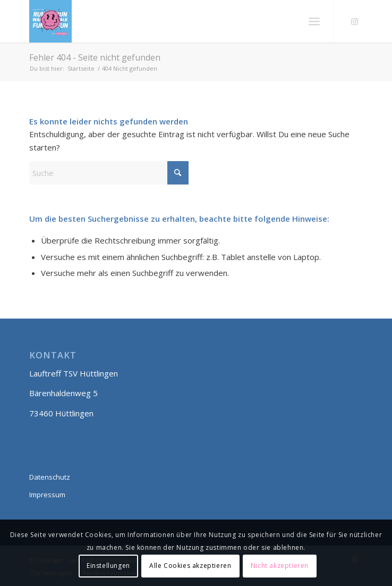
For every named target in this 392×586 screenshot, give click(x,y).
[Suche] (109, 173)
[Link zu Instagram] (355, 22)
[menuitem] (314, 21)
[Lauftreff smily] (163, 21)
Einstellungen (108, 566)
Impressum (47, 495)
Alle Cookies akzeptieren (190, 566)
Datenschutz (50, 477)
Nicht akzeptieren (280, 566)
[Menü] (314, 21)
